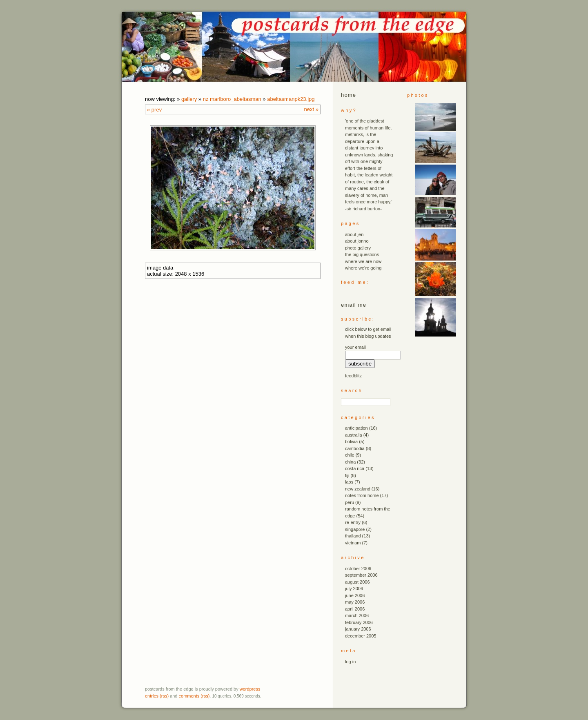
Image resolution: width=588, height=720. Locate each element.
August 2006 (357, 582)
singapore (355, 529)
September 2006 (361, 575)
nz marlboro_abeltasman (232, 99)
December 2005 (361, 636)
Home (349, 95)
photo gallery (358, 248)
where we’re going (363, 268)
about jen (354, 234)
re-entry (353, 522)
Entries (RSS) (157, 696)
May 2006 (355, 602)
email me (354, 305)
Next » (311, 109)
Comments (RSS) (194, 696)
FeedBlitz (353, 376)
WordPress (250, 689)
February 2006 (359, 622)
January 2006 (358, 629)
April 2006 (355, 609)
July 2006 (354, 588)
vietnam (353, 543)
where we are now (363, 261)
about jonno (357, 241)
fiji (347, 475)
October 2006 (358, 568)
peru (350, 502)
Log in (350, 662)
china (350, 462)
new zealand (358, 489)
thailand (353, 536)
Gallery (189, 99)
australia (354, 435)
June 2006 (355, 595)
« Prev (154, 110)
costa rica (355, 468)
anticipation (356, 428)
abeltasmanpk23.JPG (291, 99)
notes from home (362, 495)
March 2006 (357, 615)
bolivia (351, 441)
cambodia (355, 448)
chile (350, 455)
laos (349, 482)
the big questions (362, 254)
